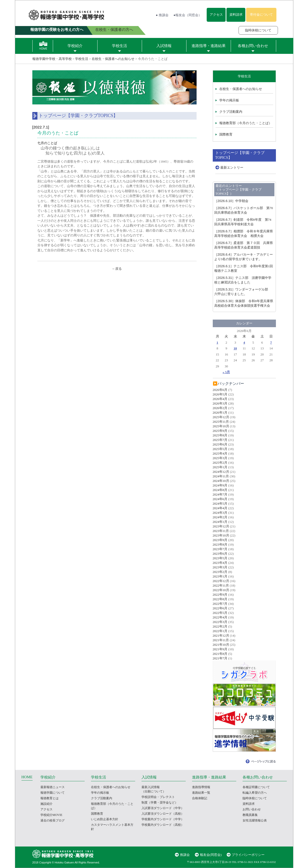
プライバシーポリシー (248, 855)
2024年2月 (220, 517)
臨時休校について (258, 30)
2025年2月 (220, 463)
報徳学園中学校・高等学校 (52, 59)
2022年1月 (220, 631)
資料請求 (236, 15)
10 (235, 348)
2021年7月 (220, 658)
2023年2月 (220, 572)
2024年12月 (221, 472)
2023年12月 (221, 526)
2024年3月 (220, 513)
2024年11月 (221, 476)
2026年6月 (220, 390)
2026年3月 (220, 403)
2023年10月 (221, 535)
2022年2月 (220, 626)
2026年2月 (220, 408)
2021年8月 (220, 654)
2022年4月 (220, 617)
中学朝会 (231, 201)
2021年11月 (221, 640)
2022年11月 (221, 585)
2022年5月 (220, 613)
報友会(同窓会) (211, 855)
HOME (27, 777)
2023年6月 (220, 554)
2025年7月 (220, 440)
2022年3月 (220, 622)
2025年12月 (221, 417)
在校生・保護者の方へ (114, 30)
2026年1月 (220, 413)
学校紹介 (75, 46)
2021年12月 (221, 636)
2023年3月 (220, 567)
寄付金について (261, 15)
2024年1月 (220, 522)
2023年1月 (220, 576)
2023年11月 (221, 531)
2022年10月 (221, 590)
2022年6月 (220, 608)
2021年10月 (221, 645)
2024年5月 (220, 504)
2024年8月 (220, 490)
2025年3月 (220, 458)
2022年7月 (220, 604)
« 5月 (226, 372)
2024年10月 (221, 481)
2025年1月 (220, 467)
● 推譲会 (162, 15)
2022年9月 (220, 595)
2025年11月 (221, 422)
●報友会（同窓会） (188, 15)
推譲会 (185, 855)
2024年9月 (220, 485)
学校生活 (120, 46)
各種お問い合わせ (253, 46)
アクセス (216, 15)
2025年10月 (221, 426)
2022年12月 (221, 581)
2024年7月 (220, 494)
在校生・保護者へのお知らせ (113, 59)
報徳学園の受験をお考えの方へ (57, 30)
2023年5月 (220, 558)
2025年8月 (220, 435)
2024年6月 (220, 499)
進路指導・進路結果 (209, 46)
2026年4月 (220, 399)
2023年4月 (220, 563)
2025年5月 (220, 449)
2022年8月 (220, 599)
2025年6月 (220, 444)
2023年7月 (220, 549)
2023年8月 (220, 544)
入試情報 (164, 46)
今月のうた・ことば (58, 133)
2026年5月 (220, 394)
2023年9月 (220, 540)
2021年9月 (220, 649)
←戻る (117, 269)
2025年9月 (220, 431)
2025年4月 (220, 453)
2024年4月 (220, 508)
